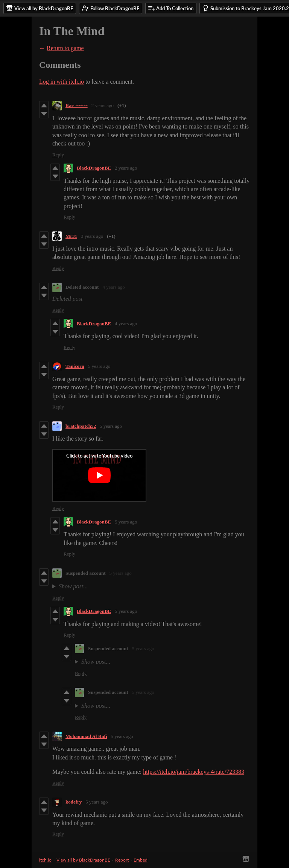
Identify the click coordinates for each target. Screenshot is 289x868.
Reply (58, 155)
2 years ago (103, 105)
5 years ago (99, 366)
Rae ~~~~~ (77, 105)
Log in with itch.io (62, 82)
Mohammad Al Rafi (86, 736)
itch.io (45, 860)
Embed (141, 860)
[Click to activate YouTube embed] (99, 475)
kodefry (74, 802)
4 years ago (113, 287)
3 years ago (92, 236)
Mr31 (71, 236)
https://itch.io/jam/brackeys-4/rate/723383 (194, 772)
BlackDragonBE (94, 168)
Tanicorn (75, 366)
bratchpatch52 (81, 426)
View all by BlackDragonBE (83, 860)
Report (122, 860)
